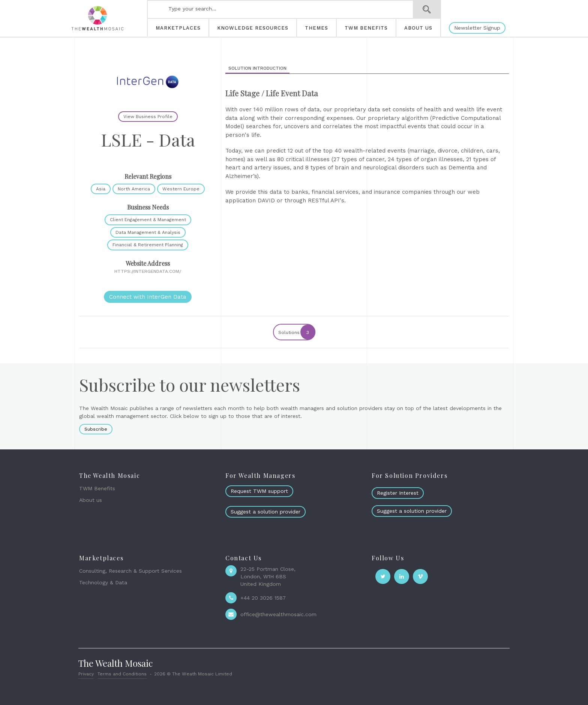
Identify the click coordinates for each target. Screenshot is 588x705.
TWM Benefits (97, 488)
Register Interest (398, 493)
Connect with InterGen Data (148, 297)
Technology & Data (103, 582)
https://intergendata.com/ (148, 271)
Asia (101, 189)
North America (134, 189)
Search (427, 9)
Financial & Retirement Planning (148, 245)
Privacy (86, 674)
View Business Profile (148, 117)
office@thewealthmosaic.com (278, 614)
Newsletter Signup (477, 28)
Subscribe (96, 429)
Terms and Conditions (122, 674)
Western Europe (181, 189)
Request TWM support (259, 491)
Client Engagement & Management (148, 220)
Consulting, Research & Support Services (130, 571)
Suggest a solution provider (265, 512)
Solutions (296, 332)
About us (91, 500)
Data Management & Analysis (148, 232)
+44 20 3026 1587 (263, 598)
